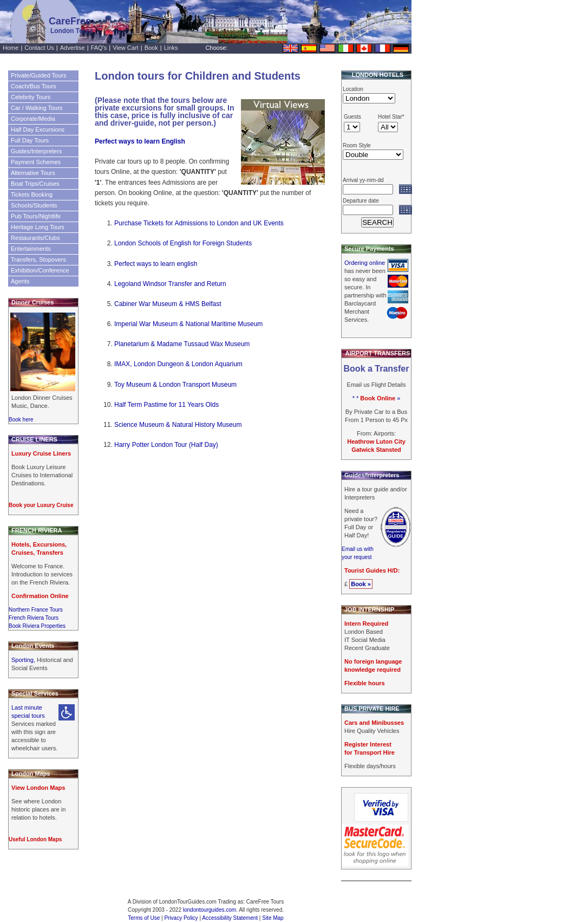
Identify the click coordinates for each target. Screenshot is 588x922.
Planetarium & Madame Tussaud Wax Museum (182, 344)
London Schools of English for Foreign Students (183, 243)
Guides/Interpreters (36, 151)
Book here (21, 420)
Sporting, (24, 660)
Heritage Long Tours (38, 227)
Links (171, 48)
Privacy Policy (181, 918)
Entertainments (31, 249)
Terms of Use (144, 918)
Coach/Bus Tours (34, 86)
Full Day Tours (30, 140)
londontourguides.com (210, 910)
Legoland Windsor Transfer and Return (170, 284)
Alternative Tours (33, 173)
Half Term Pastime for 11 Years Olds (166, 405)
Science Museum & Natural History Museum (178, 425)
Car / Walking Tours (37, 108)
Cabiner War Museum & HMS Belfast (168, 304)
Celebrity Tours (31, 97)
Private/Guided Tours (39, 75)
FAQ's (99, 48)
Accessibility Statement (230, 918)
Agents (20, 281)
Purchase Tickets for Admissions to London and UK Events (199, 223)
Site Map (273, 918)
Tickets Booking (32, 194)
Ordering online (365, 263)
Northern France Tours (36, 610)
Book (151, 48)
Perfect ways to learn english (156, 264)
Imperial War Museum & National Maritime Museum (188, 324)
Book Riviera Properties (37, 626)
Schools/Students (34, 205)
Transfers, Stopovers (38, 259)
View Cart (125, 48)
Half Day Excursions (38, 129)
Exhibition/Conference (40, 270)
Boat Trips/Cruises (35, 184)
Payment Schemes (36, 162)
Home (11, 48)
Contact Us (39, 48)
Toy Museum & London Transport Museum (175, 385)
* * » (377, 398)
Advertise (73, 48)
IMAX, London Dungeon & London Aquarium (178, 364)
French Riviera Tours (34, 618)
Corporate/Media (33, 119)
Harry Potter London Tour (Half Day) (166, 445)
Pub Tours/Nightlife (36, 216)
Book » (361, 584)
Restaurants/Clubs (35, 238)
